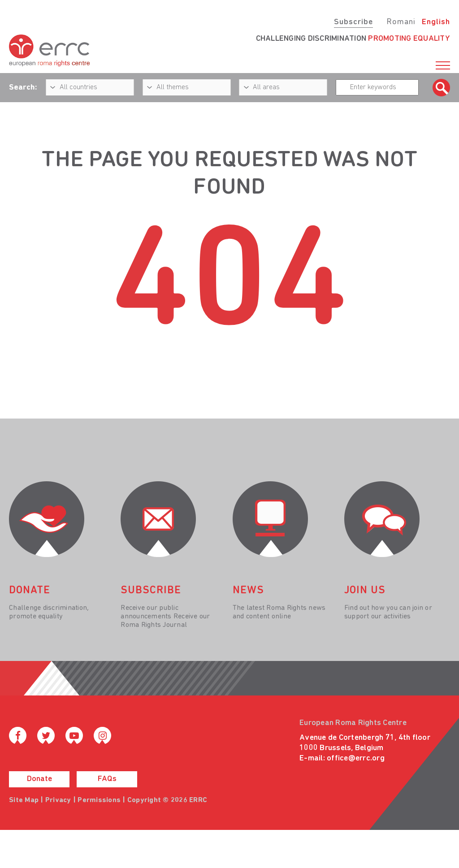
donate (30, 591)
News (248, 591)
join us (365, 591)
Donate (39, 779)
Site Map (24, 800)
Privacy (58, 800)
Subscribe (353, 22)
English (436, 22)
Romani (401, 22)
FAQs (107, 779)
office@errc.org (356, 758)
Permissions (99, 800)
